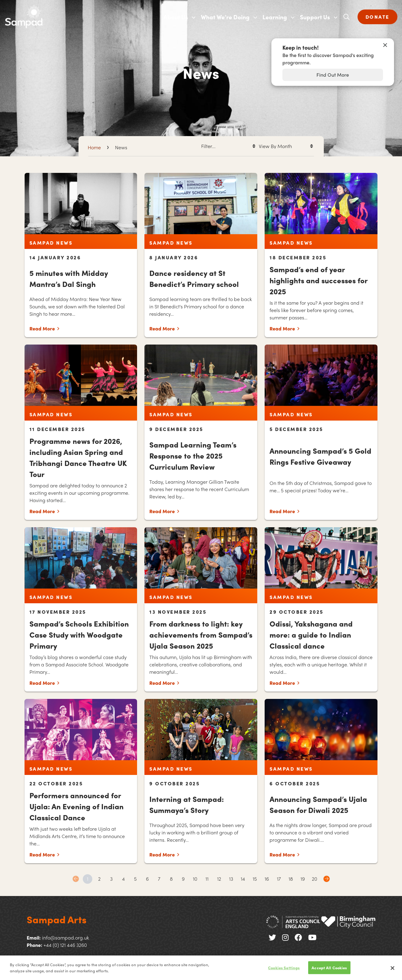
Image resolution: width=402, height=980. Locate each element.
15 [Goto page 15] (255, 879)
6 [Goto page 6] (147, 879)
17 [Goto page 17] (279, 879)
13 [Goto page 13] (231, 879)
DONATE (377, 17)
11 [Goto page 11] (207, 879)
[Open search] (346, 17)
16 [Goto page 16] (267, 879)
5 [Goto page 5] (135, 879)
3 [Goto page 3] (111, 879)
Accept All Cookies (329, 971)
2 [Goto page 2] (99, 879)
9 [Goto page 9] (183, 879)
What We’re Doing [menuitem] (225, 17)
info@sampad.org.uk (65, 938)
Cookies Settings (284, 971)
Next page (327, 879)
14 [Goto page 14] (243, 879)
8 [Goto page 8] (171, 879)
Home (94, 147)
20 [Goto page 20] (315, 879)
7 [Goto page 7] (159, 879)
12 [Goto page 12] (219, 879)
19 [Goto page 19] (303, 879)
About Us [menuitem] (176, 17)
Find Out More (333, 75)
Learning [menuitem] (275, 17)
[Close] (392, 971)
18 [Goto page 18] (291, 879)
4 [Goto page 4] (123, 879)
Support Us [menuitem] (315, 17)
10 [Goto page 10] (195, 879)
